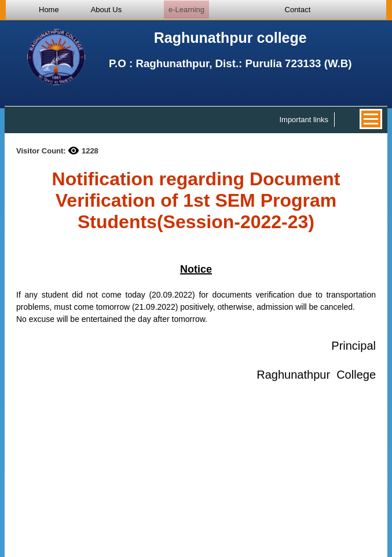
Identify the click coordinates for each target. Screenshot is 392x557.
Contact (298, 10)
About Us (106, 10)
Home (49, 10)
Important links (304, 120)
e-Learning (186, 10)
